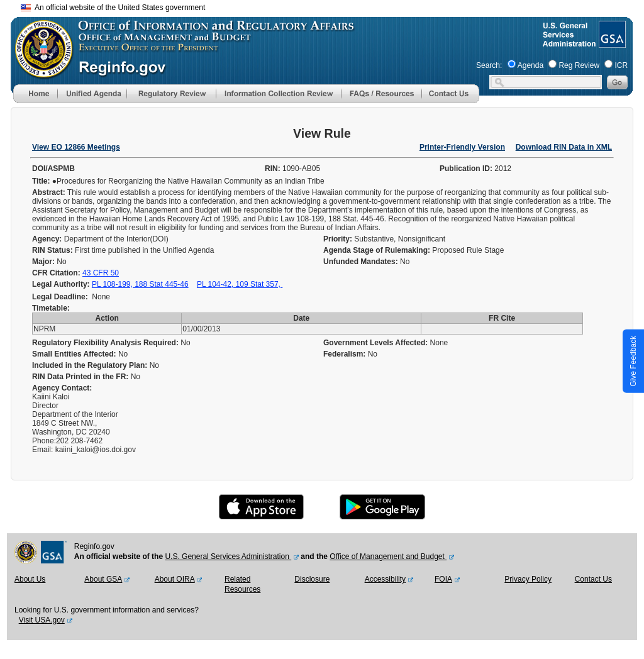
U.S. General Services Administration (228, 557)
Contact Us (593, 579)
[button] (92, 94)
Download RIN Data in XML (564, 147)
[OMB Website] (40, 72)
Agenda (530, 65)
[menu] (92, 94)
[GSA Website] (611, 43)
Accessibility (385, 579)
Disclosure (312, 579)
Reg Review (579, 65)
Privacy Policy (528, 579)
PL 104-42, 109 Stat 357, (240, 284)
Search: (489, 65)
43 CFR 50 (101, 273)
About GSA (103, 579)
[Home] (35, 101)
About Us (30, 579)
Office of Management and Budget (388, 557)
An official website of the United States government (113, 8)
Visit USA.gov (42, 620)
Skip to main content (330, 6)
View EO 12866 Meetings (76, 147)
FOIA (443, 579)
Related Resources (242, 584)
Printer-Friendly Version (462, 147)
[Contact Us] (450, 101)
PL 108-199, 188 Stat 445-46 (140, 284)
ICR (621, 65)
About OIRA (175, 579)
